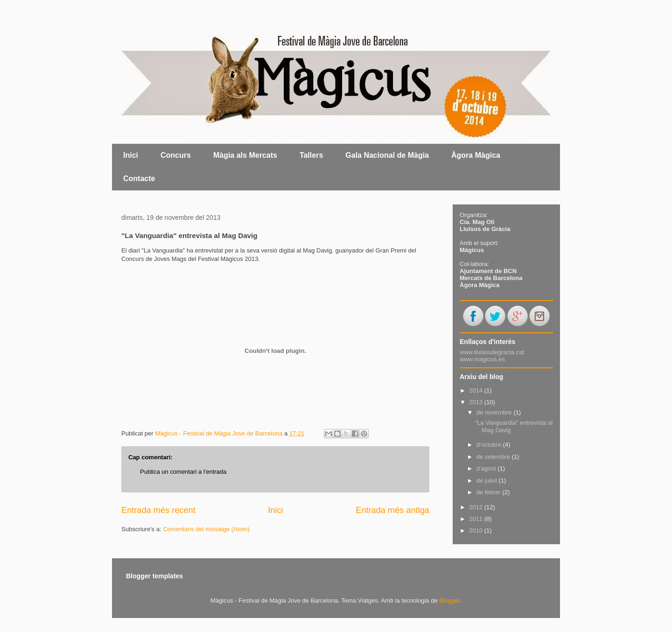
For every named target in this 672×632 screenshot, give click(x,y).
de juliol (488, 481)
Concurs (176, 155)
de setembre (494, 457)
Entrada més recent (158, 510)
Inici (131, 155)
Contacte (139, 179)
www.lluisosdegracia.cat (492, 352)
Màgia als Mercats (245, 155)
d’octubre (490, 445)
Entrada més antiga (392, 510)
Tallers (311, 155)
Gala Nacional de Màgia (387, 155)
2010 (477, 530)
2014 (477, 390)
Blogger (449, 600)
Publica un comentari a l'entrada (183, 472)
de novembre (495, 412)
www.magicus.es (482, 359)
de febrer (490, 492)
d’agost (487, 468)
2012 (477, 507)
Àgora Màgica (476, 155)
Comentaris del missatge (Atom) (206, 529)
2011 (477, 519)
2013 (477, 402)
